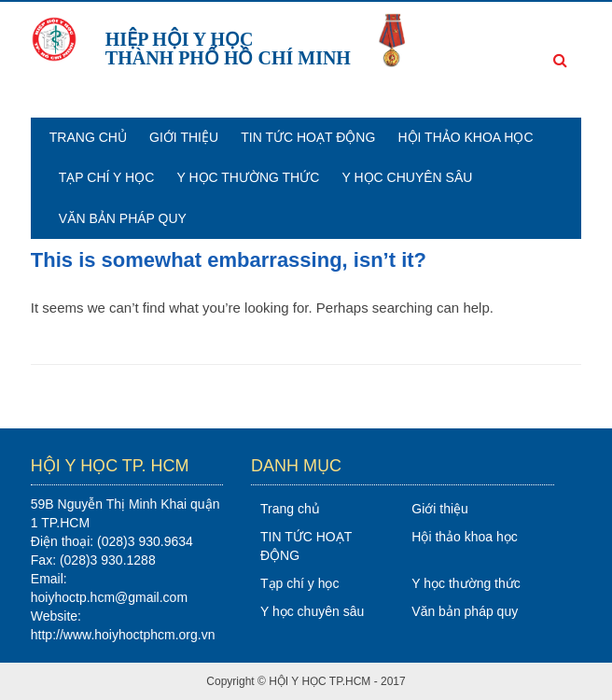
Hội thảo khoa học (465, 137)
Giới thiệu (184, 137)
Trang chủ (88, 137)
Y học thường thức (248, 177)
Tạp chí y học (106, 177)
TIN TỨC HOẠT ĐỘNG (308, 137)
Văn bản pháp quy (123, 218)
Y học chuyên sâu (408, 177)
